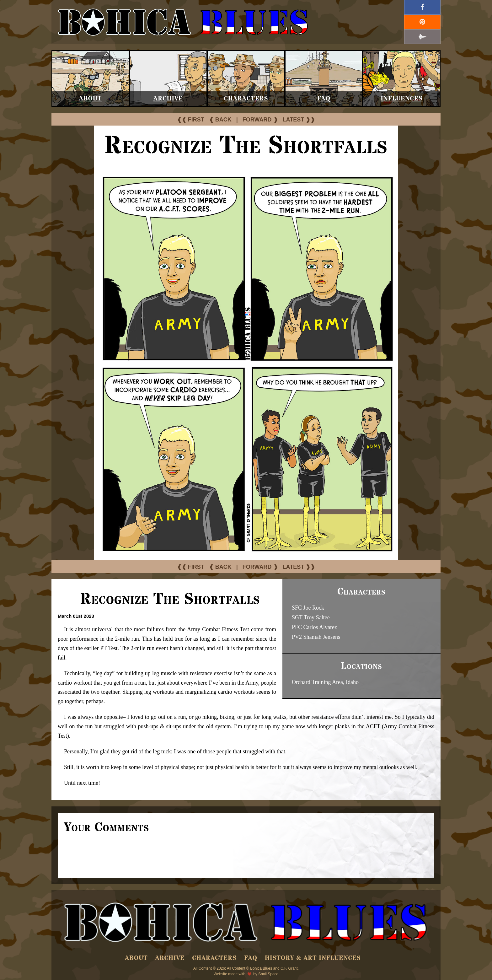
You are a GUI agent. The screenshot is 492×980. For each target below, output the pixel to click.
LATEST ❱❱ (299, 120)
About (91, 99)
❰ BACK (220, 120)
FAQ (324, 99)
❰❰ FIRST (191, 120)
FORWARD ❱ (260, 120)
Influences (402, 99)
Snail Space (268, 974)
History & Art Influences (313, 958)
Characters (246, 99)
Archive (168, 99)
